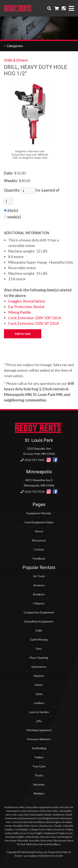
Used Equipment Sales (39, 522)
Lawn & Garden (39, 712)
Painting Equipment (39, 730)
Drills (39, 630)
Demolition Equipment (39, 621)
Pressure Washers (39, 739)
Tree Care (39, 766)
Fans (39, 649)
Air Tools (39, 576)
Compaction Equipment (39, 612)
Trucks (39, 775)
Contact (39, 549)
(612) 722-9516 (33, 492)
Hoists (39, 685)
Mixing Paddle (20, 312)
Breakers (39, 594)
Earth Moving (39, 639)
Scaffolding (39, 748)
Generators (39, 667)
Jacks (39, 694)
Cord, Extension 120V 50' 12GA (34, 323)
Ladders (39, 703)
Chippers (39, 603)
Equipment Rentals (39, 513)
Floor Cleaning (39, 658)
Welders (39, 793)
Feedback (39, 558)
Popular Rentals (39, 567)
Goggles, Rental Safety (27, 301)
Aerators (39, 585)
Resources (39, 540)
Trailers (39, 757)
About (39, 531)
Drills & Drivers (16, 60)
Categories (13, 46)
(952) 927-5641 (33, 460)
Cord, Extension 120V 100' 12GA (35, 318)
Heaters (39, 676)
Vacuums (39, 784)
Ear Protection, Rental (26, 307)
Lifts (39, 721)
